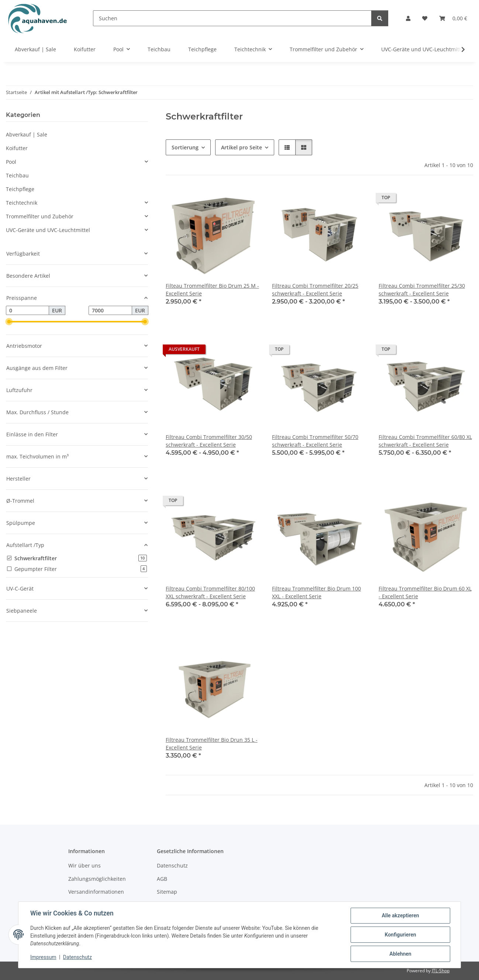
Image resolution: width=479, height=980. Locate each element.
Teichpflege (20, 189)
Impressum (43, 957)
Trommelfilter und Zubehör (40, 216)
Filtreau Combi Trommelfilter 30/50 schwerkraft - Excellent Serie (209, 441)
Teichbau (17, 175)
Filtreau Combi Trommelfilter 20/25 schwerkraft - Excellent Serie (315, 290)
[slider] (9, 322)
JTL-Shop (441, 971)
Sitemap (167, 892)
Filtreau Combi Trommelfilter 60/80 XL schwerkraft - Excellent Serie (425, 441)
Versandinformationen (96, 892)
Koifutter (17, 148)
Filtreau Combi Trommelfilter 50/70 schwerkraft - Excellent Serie (315, 441)
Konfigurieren (400, 935)
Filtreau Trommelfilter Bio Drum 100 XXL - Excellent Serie (316, 592)
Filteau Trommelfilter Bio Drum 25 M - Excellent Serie (212, 290)
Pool (11, 162)
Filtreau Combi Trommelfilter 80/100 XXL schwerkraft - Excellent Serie (210, 592)
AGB (162, 879)
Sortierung (185, 147)
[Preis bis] (110, 311)
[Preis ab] (27, 311)
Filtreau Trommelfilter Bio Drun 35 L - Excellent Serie (212, 744)
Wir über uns (85, 865)
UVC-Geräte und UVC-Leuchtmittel (48, 230)
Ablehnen (400, 954)
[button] (408, 18)
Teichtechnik (22, 203)
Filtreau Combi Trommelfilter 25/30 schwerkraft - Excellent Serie (422, 290)
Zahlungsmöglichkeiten (97, 879)
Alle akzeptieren (400, 915)
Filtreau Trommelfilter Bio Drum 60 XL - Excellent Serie (425, 592)
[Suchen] (232, 18)
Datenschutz (77, 957)
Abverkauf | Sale (27, 134)
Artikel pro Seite (242, 147)
